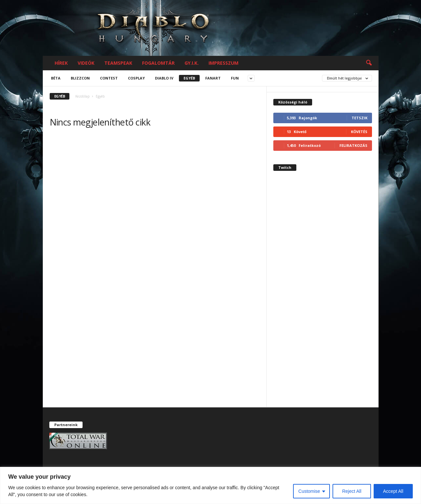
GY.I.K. (192, 63)
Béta (56, 78)
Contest (109, 78)
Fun (235, 78)
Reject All (352, 491)
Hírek (61, 63)
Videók (86, 63)
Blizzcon (80, 78)
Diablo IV (164, 78)
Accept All (393, 491)
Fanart (213, 78)
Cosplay (136, 78)
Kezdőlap (82, 96)
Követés (359, 132)
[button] (369, 63)
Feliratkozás (353, 145)
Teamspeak (118, 63)
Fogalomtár (158, 63)
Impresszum (223, 63)
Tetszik (359, 118)
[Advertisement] (323, 295)
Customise (309, 491)
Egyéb (189, 78)
